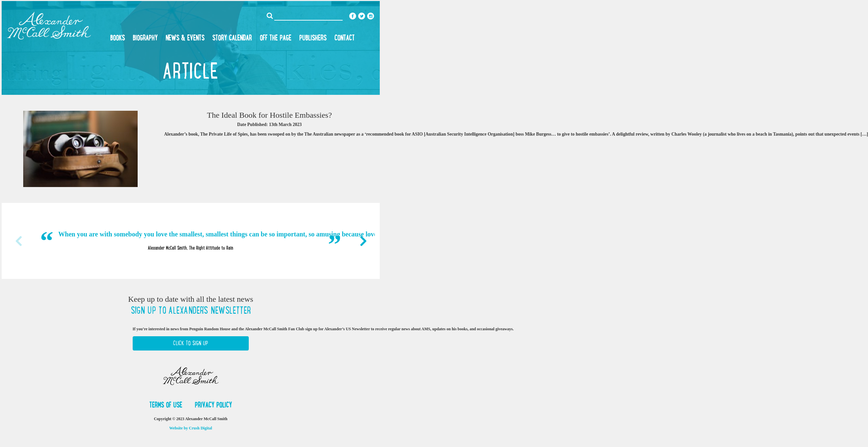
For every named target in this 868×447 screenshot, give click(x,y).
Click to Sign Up (191, 343)
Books (117, 38)
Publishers (313, 38)
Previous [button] (18, 241)
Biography (145, 38)
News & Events (185, 38)
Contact (344, 38)
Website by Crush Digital (191, 428)
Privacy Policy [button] (213, 405)
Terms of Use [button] (167, 405)
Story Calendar (232, 38)
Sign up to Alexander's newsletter (191, 310)
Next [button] (363, 241)
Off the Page (275, 38)
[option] (191, 241)
